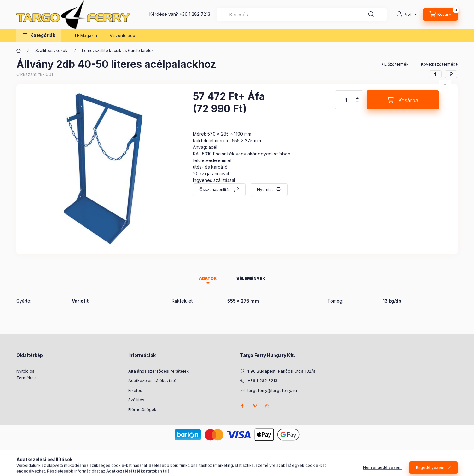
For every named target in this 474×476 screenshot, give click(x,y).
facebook (242, 406)
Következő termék (438, 64)
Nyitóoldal (26, 371)
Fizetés (135, 390)
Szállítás (136, 400)
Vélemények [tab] (251, 279)
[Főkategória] (19, 51)
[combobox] (302, 15)
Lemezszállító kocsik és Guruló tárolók (118, 51)
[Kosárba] (403, 100)
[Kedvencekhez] (445, 84)
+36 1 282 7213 (195, 14)
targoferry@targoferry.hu (272, 390)
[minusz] (357, 104)
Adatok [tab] (208, 279)
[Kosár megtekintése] (440, 15)
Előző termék (396, 64)
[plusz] (357, 95)
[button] (39, 35)
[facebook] (435, 74)
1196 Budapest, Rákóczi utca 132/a (281, 371)
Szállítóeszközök (51, 51)
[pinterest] (451, 74)
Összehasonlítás (215, 190)
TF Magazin (86, 35)
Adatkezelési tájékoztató (152, 380)
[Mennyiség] (346, 100)
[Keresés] (371, 15)
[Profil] (406, 15)
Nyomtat (265, 190)
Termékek (26, 378)
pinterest (255, 406)
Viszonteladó (122, 35)
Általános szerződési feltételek (159, 371)
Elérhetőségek (142, 409)
